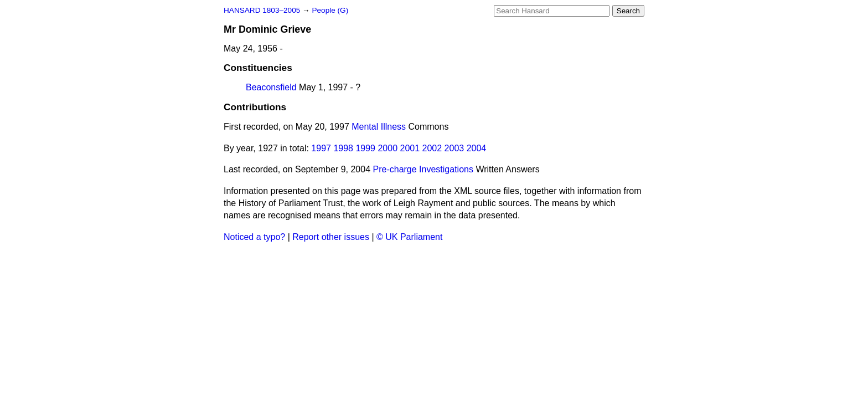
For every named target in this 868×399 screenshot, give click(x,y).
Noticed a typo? (254, 237)
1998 (343, 148)
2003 (454, 148)
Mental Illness (379, 127)
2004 (477, 148)
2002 (432, 148)
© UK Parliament (409, 237)
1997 (321, 148)
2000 (387, 148)
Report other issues (331, 237)
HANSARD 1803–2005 (262, 10)
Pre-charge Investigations (423, 169)
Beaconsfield (271, 87)
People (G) (330, 10)
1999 (365, 148)
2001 (410, 148)
